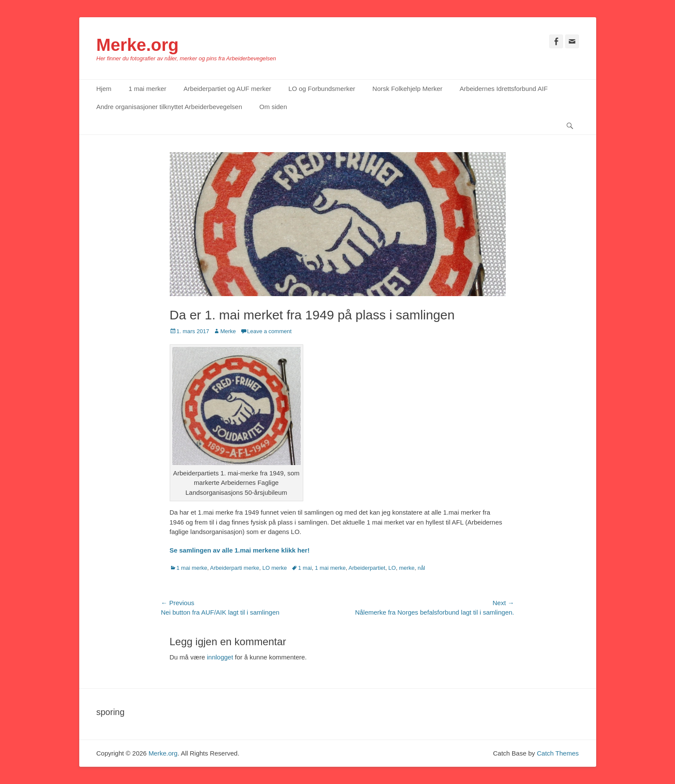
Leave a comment (269, 331)
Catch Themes (558, 753)
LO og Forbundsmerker (322, 89)
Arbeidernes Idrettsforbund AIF (504, 89)
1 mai (305, 568)
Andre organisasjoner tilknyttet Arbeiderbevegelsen (170, 107)
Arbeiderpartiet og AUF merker (227, 89)
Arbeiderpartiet (367, 568)
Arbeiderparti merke (235, 568)
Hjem (104, 89)
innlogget (220, 657)
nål (421, 568)
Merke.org (138, 45)
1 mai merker (148, 89)
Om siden (273, 107)
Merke (228, 331)
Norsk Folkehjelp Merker (408, 89)
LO (392, 568)
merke (407, 568)
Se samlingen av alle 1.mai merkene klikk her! (240, 550)
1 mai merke (192, 568)
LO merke (275, 568)
